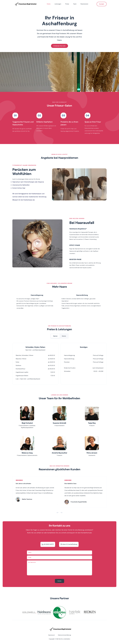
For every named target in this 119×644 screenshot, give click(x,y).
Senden (59, 581)
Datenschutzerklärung (64, 635)
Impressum (51, 635)
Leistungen (58, 4)
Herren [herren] (64, 336)
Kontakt (102, 4)
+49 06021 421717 (48, 544)
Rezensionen (84, 4)
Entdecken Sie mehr (59, 46)
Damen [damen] (55, 336)
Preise (67, 4)
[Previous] (58, 513)
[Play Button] (37, 243)
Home (49, 4)
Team (75, 4)
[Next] (61, 513)
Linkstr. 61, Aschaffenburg (69, 544)
